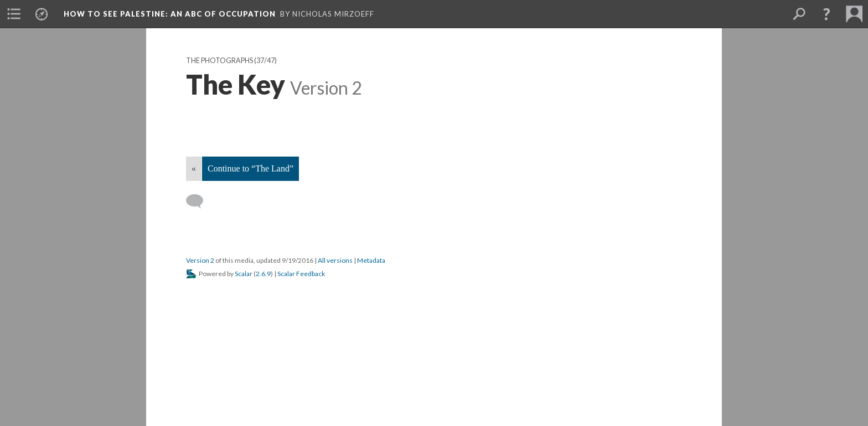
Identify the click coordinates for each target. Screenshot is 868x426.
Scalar (244, 274)
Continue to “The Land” (250, 168)
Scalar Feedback (301, 274)
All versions (335, 260)
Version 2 (200, 260)
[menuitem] (14, 14)
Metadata (371, 260)
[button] (826, 14)
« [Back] (194, 168)
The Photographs (219, 61)
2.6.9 (263, 274)
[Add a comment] (200, 201)
